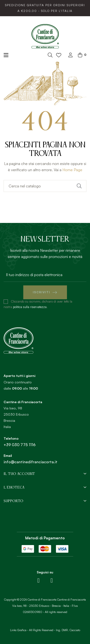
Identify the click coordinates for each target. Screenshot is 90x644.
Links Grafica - (19, 630)
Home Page (72, 170)
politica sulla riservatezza (30, 307)
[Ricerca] (45, 186)
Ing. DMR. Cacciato (68, 630)
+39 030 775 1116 (20, 445)
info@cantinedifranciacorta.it (30, 462)
